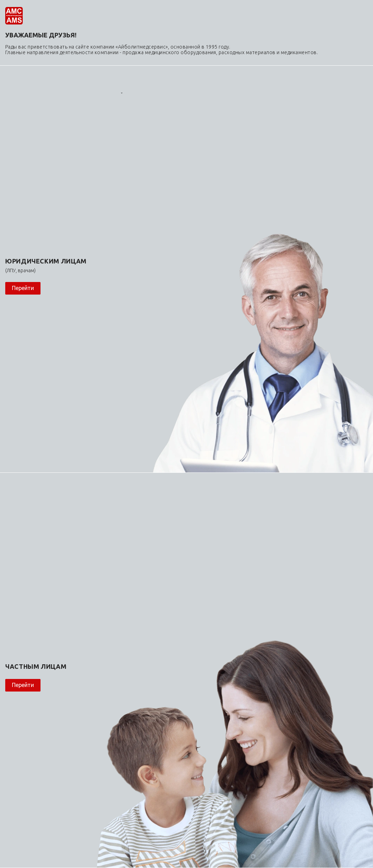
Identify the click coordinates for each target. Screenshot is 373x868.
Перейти (23, 288)
